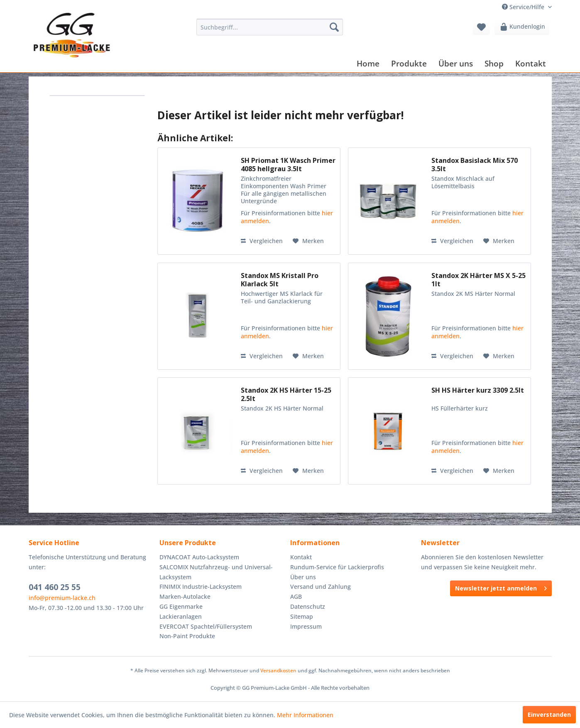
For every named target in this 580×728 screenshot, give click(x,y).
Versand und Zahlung (321, 587)
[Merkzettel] (481, 27)
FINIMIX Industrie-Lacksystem (201, 587)
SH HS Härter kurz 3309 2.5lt (478, 390)
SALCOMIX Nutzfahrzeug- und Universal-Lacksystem (216, 572)
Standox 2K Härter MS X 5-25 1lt (478, 280)
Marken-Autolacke (185, 596)
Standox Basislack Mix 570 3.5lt (475, 165)
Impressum (306, 626)
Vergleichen (262, 241)
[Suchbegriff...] (270, 27)
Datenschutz (308, 606)
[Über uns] (456, 63)
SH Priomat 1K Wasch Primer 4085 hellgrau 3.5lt (288, 165)
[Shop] (494, 63)
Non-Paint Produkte (187, 636)
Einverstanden (549, 714)
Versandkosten (278, 670)
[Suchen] (334, 27)
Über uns (303, 577)
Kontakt (301, 557)
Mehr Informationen (305, 715)
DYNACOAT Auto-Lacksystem (199, 557)
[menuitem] (270, 27)
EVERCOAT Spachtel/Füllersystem (206, 626)
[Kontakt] (531, 63)
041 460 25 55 (55, 587)
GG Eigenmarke (181, 606)
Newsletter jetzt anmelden (501, 587)
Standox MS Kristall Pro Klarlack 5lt (280, 280)
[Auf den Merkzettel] (308, 241)
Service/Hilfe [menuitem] (524, 7)
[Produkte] (409, 63)
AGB (296, 596)
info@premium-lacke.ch (62, 598)
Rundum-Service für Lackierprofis (337, 567)
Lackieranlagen (181, 616)
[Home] (368, 63)
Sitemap (302, 616)
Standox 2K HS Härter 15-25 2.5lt (286, 394)
